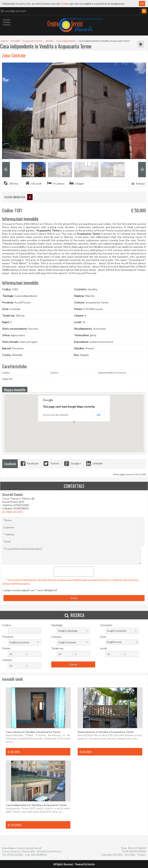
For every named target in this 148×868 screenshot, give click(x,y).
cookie (64, 4)
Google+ (72, 463)
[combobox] (73, 631)
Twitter (51, 463)
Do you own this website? (56, 415)
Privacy (142, 855)
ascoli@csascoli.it (13, 11)
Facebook (29, 463)
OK (142, 4)
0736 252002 (15, 855)
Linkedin (94, 463)
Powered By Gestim (85, 864)
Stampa (138, 183)
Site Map (130, 855)
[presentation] (74, 572)
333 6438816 (39, 855)
